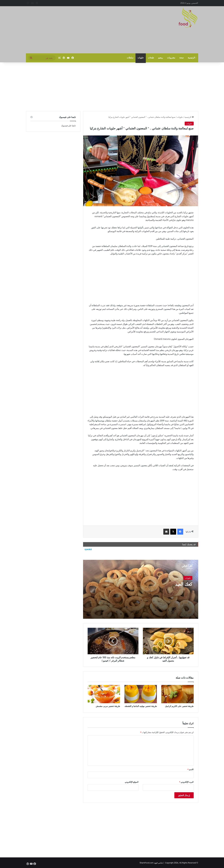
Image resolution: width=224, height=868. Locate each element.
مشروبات (171, 58)
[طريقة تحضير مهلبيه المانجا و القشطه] (141, 694)
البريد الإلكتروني (186, 782)
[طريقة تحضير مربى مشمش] (104, 694)
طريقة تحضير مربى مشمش (108, 706)
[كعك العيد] (141, 589)
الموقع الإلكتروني (132, 782)
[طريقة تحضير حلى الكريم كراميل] (177, 694)
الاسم (190, 769)
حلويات (141, 58)
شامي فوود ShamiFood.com (151, 863)
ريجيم (160, 58)
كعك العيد (184, 584)
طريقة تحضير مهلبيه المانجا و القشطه (141, 706)
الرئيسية (192, 58)
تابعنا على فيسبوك (68, 126)
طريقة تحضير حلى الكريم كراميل (179, 706)
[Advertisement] (83, 30)
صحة (182, 58)
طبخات (151, 58)
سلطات (130, 58)
